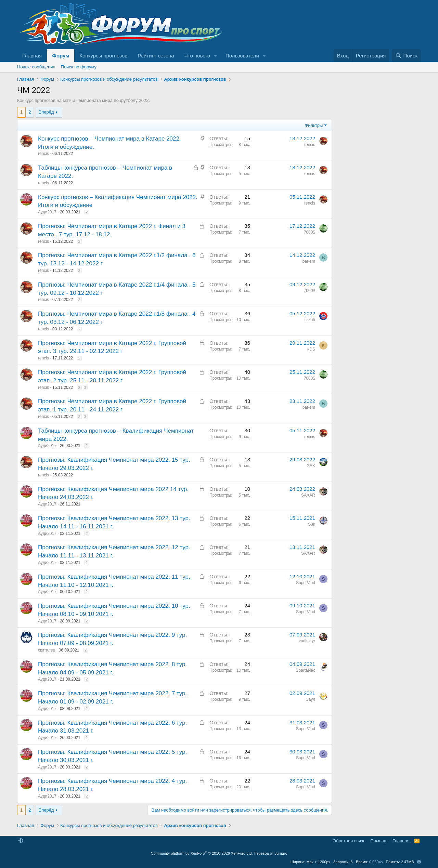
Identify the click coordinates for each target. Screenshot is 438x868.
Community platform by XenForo (202, 853)
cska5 (310, 320)
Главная (32, 56)
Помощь (379, 841)
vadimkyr (307, 641)
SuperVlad (306, 583)
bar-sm (309, 261)
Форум (61, 56)
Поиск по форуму (79, 67)
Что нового (197, 56)
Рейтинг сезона (156, 56)
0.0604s (376, 862)
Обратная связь (349, 841)
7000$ (310, 232)
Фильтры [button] (314, 125)
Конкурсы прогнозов (103, 56)
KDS (311, 349)
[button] (216, 56)
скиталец (47, 650)
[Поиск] (406, 56)
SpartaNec (305, 670)
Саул (310, 699)
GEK (311, 466)
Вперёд (46, 112)
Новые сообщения (36, 67)
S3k (312, 524)
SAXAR (308, 495)
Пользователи (242, 56)
